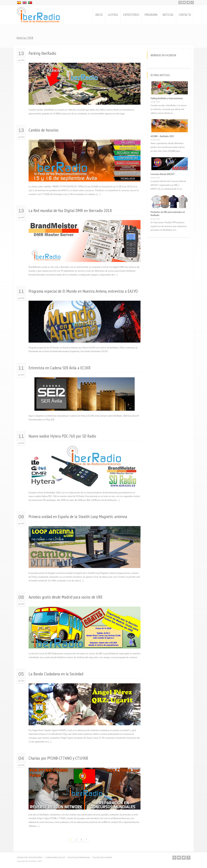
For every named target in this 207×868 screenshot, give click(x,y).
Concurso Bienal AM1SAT (163, 174)
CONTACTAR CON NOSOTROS (30, 857)
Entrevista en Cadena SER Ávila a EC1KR (60, 368)
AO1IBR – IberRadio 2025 (162, 136)
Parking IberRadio (42, 53)
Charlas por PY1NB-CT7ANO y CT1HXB (58, 758)
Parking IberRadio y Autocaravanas (167, 98)
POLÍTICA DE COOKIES (102, 857)
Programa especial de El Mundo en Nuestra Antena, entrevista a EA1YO (83, 291)
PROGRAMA (151, 15)
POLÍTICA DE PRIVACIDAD (79, 857)
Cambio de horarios (44, 130)
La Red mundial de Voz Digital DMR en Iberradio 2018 (70, 210)
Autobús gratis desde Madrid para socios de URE (66, 597)
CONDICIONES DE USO (55, 857)
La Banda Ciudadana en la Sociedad (56, 674)
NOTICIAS (168, 15)
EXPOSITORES (131, 15)
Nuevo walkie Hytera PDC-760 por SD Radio (62, 436)
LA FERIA (113, 15)
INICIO (99, 15)
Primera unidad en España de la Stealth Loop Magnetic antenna (78, 516)
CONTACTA (185, 15)
